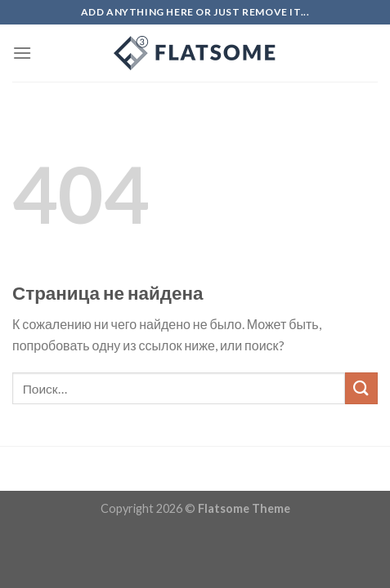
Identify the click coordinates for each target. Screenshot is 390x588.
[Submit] (361, 388)
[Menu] (22, 53)
